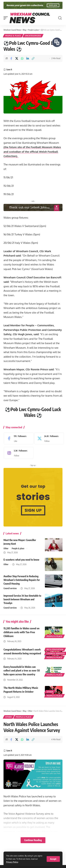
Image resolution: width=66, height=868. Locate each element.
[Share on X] (17, 58)
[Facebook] (18, 438)
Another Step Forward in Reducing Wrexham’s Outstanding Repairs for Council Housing (22, 580)
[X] (48, 438)
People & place (13, 36)
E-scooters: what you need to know (21, 560)
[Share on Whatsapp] (22, 58)
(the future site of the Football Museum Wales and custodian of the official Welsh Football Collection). (32, 152)
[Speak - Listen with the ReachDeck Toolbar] (57, 42)
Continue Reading (33, 840)
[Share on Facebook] (11, 58)
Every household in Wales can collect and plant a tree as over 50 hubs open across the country (22, 671)
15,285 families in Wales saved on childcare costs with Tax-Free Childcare (21, 632)
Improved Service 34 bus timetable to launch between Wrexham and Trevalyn (22, 599)
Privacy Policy (12, 862)
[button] (53, 859)
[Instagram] (18, 453)
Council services (10, 588)
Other (6, 548)
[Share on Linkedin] (28, 58)
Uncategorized (33, 36)
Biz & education (55, 649)
